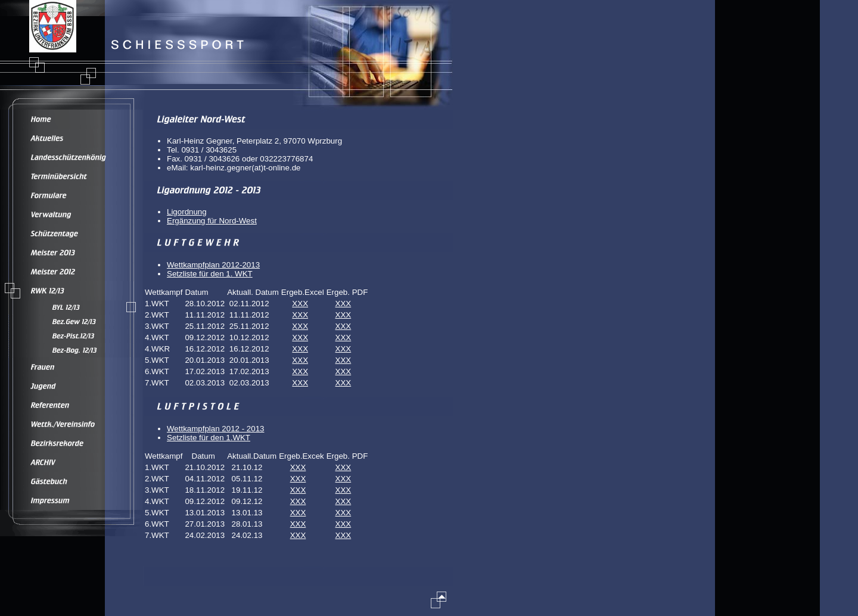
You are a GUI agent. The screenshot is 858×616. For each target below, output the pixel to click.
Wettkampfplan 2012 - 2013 (216, 429)
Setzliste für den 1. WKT (210, 274)
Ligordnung (187, 212)
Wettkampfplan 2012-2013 (213, 265)
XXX (300, 304)
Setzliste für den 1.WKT (209, 438)
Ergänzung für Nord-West (212, 221)
